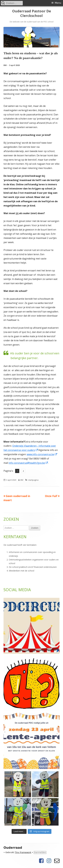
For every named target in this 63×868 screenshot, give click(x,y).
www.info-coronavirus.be (42, 454)
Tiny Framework (23, 852)
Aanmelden (40, 852)
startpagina (33, 480)
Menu (58, 3)
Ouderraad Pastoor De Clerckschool (32, 13)
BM (5, 65)
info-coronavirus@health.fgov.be (28, 463)
